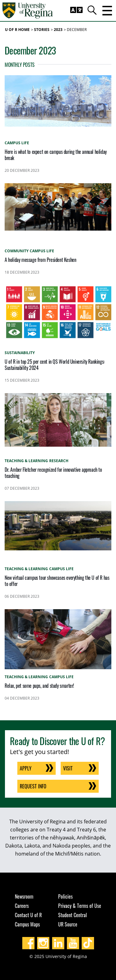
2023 (58, 30)
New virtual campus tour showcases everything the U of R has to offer (57, 581)
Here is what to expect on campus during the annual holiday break (56, 155)
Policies (65, 896)
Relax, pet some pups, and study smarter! (39, 686)
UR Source (68, 924)
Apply (26, 768)
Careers (22, 906)
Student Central (73, 915)
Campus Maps (27, 924)
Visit (68, 768)
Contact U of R (28, 915)
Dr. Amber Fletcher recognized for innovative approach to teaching (53, 473)
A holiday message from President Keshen (40, 260)
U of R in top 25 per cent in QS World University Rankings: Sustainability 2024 (55, 365)
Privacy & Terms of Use (80, 906)
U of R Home (17, 30)
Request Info (33, 786)
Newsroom (24, 896)
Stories (42, 30)
